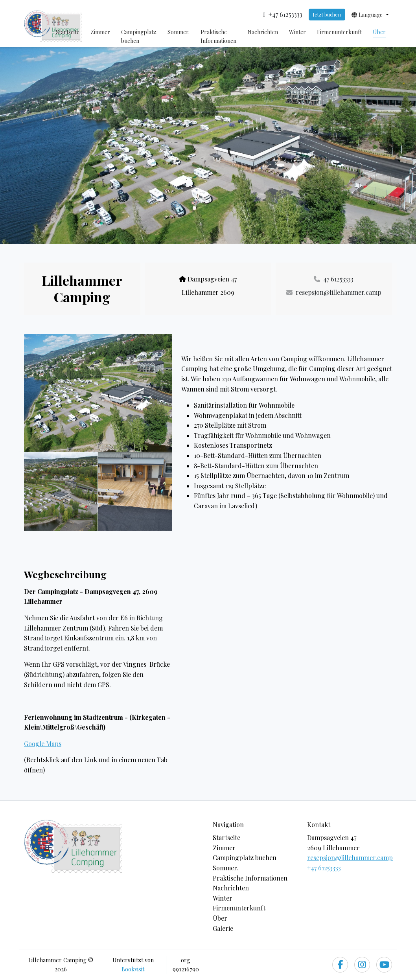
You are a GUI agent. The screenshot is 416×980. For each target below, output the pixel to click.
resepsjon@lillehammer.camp (350, 858)
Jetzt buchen (327, 14)
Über (379, 32)
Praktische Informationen (218, 36)
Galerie (223, 928)
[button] (370, 15)
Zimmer (100, 32)
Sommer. (179, 32)
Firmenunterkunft (339, 32)
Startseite (68, 32)
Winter (297, 32)
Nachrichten (263, 32)
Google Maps (43, 744)
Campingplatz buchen (139, 36)
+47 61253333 (324, 868)
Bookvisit (133, 969)
